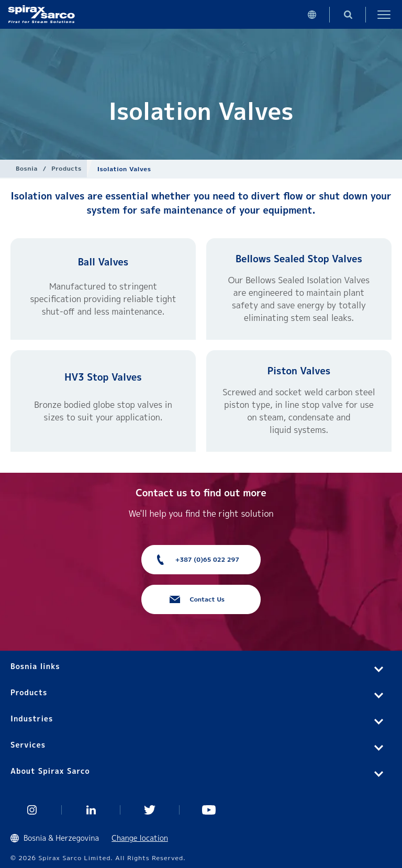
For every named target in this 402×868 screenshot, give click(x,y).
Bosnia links (35, 666)
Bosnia (27, 168)
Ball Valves (103, 262)
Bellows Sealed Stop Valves (299, 259)
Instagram (32, 810)
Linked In (91, 810)
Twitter (150, 810)
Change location (140, 838)
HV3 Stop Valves (103, 377)
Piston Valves (299, 371)
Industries (32, 719)
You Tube (209, 810)
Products (66, 168)
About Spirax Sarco (50, 771)
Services (28, 745)
